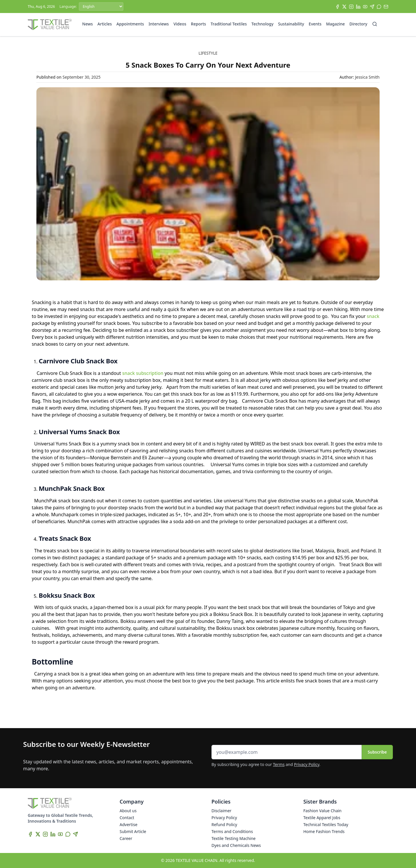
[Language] (101, 7)
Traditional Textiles (229, 24)
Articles (105, 24)
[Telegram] (372, 7)
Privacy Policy (307, 764)
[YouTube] (365, 7)
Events (315, 24)
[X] (344, 7)
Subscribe (377, 752)
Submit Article (133, 831)
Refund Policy (224, 824)
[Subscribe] (386, 7)
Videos (180, 24)
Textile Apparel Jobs (322, 818)
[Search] (375, 24)
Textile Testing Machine (234, 838)
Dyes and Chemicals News (236, 845)
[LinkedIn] (358, 7)
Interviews (159, 24)
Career (126, 838)
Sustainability (291, 24)
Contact (127, 818)
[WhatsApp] (379, 7)
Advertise (129, 824)
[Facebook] (337, 7)
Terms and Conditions (232, 831)
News (88, 24)
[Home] (50, 25)
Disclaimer (221, 811)
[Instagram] (351, 7)
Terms (279, 764)
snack (373, 316)
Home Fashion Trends (324, 831)
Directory (359, 24)
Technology (262, 24)
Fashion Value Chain (322, 811)
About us (128, 811)
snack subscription (143, 373)
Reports (198, 24)
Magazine (336, 24)
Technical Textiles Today (326, 824)
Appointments (130, 24)
